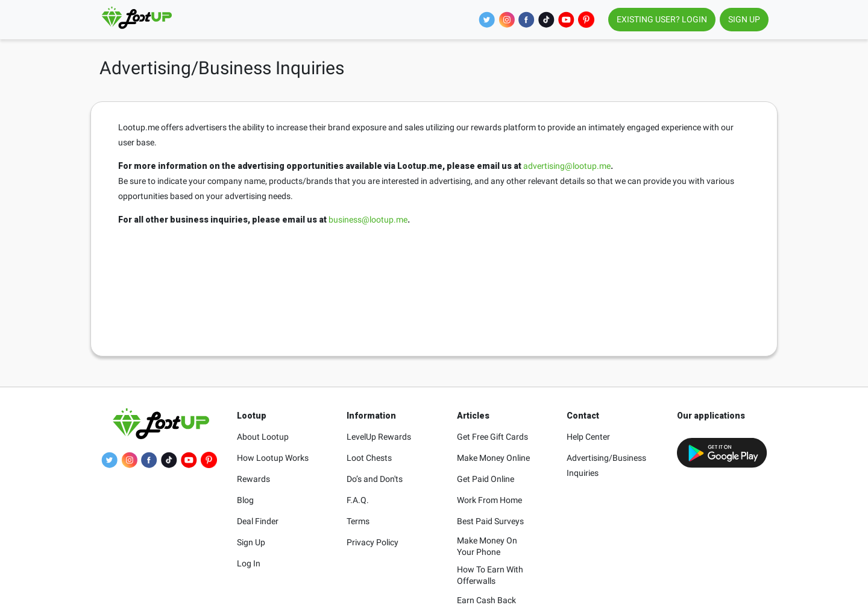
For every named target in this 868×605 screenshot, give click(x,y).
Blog (245, 500)
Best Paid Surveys (490, 521)
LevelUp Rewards (379, 437)
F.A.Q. (358, 500)
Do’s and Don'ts (375, 479)
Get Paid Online (486, 479)
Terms (358, 521)
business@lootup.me (368, 220)
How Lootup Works (273, 458)
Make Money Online (493, 458)
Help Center (588, 437)
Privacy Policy (373, 542)
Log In (249, 563)
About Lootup (263, 437)
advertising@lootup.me (567, 166)
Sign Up (251, 542)
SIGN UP (744, 19)
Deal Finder (258, 521)
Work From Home (489, 500)
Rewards (253, 479)
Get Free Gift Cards (492, 437)
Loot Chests (369, 458)
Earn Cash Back (486, 600)
